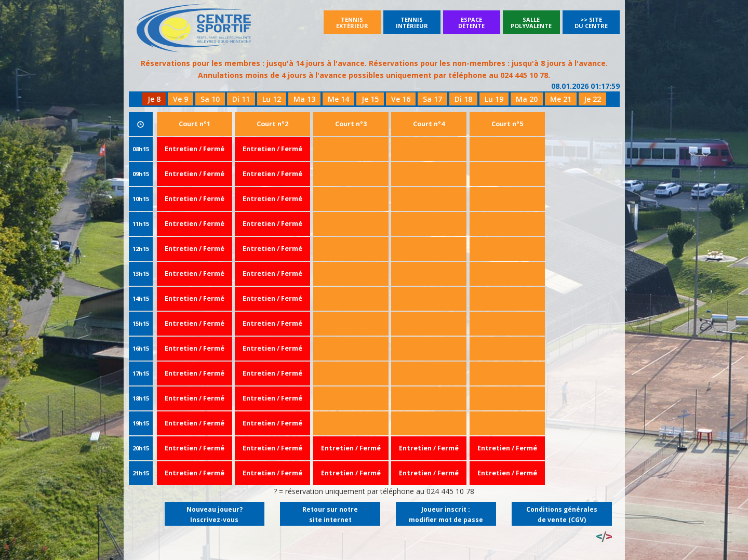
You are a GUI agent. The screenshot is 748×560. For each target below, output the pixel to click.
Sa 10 (210, 99)
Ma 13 (304, 99)
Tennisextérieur (352, 23)
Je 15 (370, 99)
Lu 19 (494, 99)
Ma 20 (527, 99)
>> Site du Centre (591, 23)
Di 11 (241, 99)
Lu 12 (272, 99)
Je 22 (592, 99)
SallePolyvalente (531, 23)
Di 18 (463, 99)
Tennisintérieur (412, 23)
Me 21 (561, 99)
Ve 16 (401, 99)
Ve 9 (181, 99)
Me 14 (338, 99)
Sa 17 (432, 99)
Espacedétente (471, 23)
